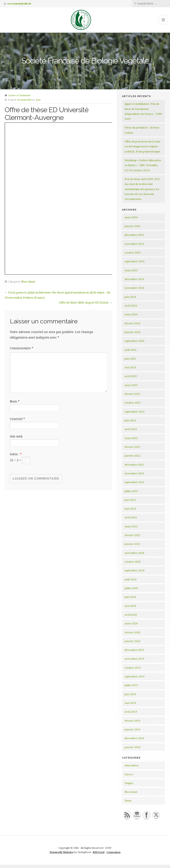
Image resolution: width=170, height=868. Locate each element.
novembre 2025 (134, 244)
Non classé (28, 281)
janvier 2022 (132, 456)
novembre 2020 (134, 553)
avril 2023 (131, 376)
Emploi (129, 783)
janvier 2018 (132, 747)
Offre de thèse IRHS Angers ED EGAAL (84, 302)
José (38, 100)
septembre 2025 (135, 261)
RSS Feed (99, 852)
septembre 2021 (135, 482)
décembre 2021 (134, 465)
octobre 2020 (133, 562)
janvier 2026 (132, 226)
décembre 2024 (134, 279)
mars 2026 (131, 217)
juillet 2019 (131, 685)
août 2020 (131, 579)
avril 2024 (131, 306)
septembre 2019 (135, 676)
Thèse (128, 801)
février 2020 (132, 632)
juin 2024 (130, 297)
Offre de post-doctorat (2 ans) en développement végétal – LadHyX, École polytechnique (142, 146)
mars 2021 (131, 526)
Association (132, 765)
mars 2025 (131, 270)
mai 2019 (130, 703)
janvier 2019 (132, 729)
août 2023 (131, 350)
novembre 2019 (134, 659)
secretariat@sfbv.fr (19, 4)
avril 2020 (131, 615)
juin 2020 (130, 597)
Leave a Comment (19, 95)
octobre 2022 (133, 403)
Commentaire (22, 348)
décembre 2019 (134, 650)
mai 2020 (130, 606)
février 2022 (132, 447)
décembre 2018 (134, 738)
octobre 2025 (133, 253)
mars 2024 (131, 314)
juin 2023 (130, 359)
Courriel (17, 419)
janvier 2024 (132, 332)
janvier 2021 (132, 544)
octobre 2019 (133, 668)
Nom (15, 401)
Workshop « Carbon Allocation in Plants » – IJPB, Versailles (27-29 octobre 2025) (143, 165)
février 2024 (132, 323)
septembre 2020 (135, 570)
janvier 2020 (132, 641)
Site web (16, 436)
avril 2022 (131, 429)
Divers (129, 774)
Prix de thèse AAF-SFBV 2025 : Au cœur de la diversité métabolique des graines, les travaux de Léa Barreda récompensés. (143, 189)
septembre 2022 (135, 412)
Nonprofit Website (61, 852)
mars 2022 (131, 438)
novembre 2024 (134, 288)
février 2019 (132, 721)
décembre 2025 (134, 235)
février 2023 (132, 394)
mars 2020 (131, 623)
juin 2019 (130, 694)
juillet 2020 (131, 588)
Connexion (113, 852)
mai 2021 (130, 509)
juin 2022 (130, 420)
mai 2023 (130, 367)
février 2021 (132, 535)
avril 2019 (131, 712)
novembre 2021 (134, 473)
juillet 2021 (131, 491)
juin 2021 (130, 500)
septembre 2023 (135, 341)
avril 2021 (131, 517)
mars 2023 (131, 385)
